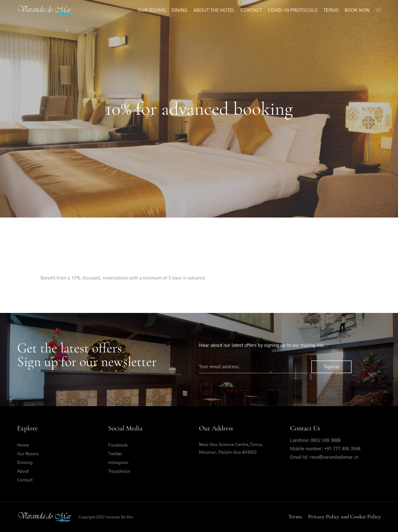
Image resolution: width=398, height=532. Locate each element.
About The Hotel (214, 10)
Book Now (357, 10)
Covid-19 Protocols (293, 10)
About (23, 471)
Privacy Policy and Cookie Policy (345, 516)
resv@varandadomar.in (334, 457)
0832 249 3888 (326, 440)
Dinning (25, 463)
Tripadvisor (119, 471)
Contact (251, 10)
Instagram (118, 463)
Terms (331, 10)
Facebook (118, 445)
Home (23, 445)
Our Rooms (152, 10)
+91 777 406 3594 (342, 449)
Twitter (115, 454)
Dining (180, 10)
